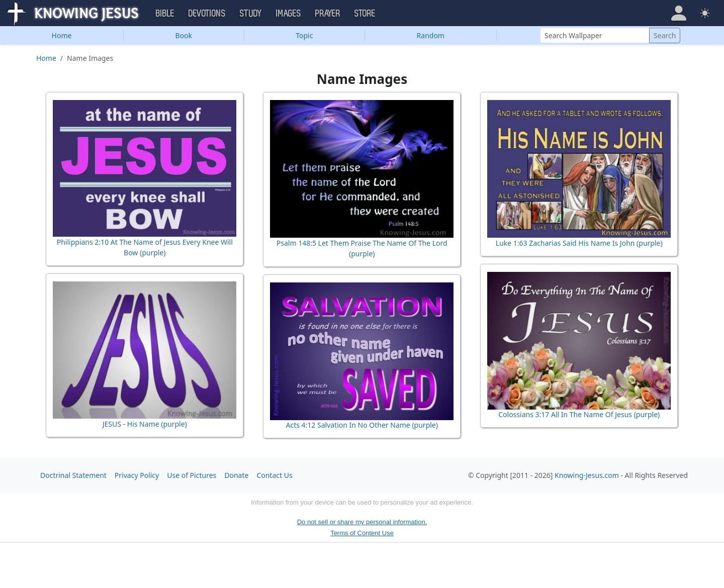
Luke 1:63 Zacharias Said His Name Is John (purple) (579, 243)
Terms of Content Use (362, 533)
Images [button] (289, 14)
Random (431, 35)
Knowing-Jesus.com (587, 475)
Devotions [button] (207, 14)
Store (365, 14)
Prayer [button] (328, 14)
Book (184, 35)
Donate (236, 475)
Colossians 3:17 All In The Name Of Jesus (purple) (579, 414)
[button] (679, 13)
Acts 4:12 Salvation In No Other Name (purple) (362, 425)
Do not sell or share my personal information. (362, 522)
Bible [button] (165, 14)
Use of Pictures (192, 475)
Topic (304, 35)
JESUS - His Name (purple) (145, 424)
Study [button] (251, 14)
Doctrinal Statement (73, 475)
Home (62, 35)
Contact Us (274, 475)
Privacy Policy (137, 475)
